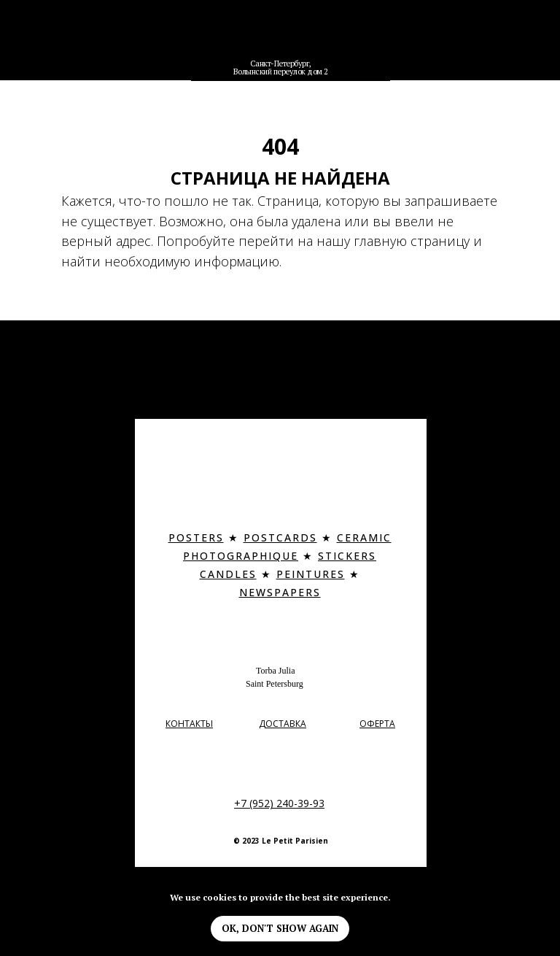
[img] (281, 39)
